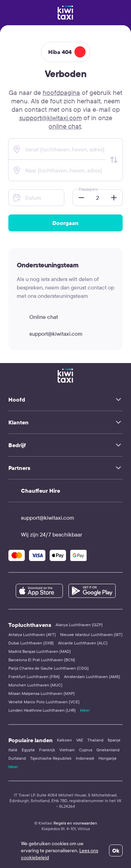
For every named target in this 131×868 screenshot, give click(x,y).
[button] (79, 198)
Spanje (114, 740)
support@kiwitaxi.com (50, 118)
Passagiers (88, 189)
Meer (85, 710)
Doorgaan (65, 223)
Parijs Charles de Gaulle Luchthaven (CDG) (49, 668)
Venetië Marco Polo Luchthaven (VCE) (44, 702)
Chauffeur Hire (41, 491)
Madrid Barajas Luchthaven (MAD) (40, 651)
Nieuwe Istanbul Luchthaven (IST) (91, 634)
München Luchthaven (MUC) (35, 685)
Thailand (95, 740)
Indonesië (85, 758)
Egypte (28, 750)
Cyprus (86, 750)
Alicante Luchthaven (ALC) (83, 643)
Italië (13, 750)
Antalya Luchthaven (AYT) (32, 634)
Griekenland (108, 750)
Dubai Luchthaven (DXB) (31, 643)
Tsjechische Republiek (51, 758)
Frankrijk (47, 750)
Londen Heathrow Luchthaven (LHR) (42, 710)
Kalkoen (64, 740)
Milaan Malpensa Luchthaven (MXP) (42, 693)
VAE (80, 740)
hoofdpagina (61, 93)
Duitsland (17, 758)
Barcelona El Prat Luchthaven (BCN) (42, 660)
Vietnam (67, 750)
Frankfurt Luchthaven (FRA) (34, 676)
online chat (65, 126)
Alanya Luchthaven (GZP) (79, 625)
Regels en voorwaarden (75, 823)
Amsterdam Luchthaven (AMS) (92, 676)
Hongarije (108, 758)
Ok (116, 850)
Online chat (37, 317)
